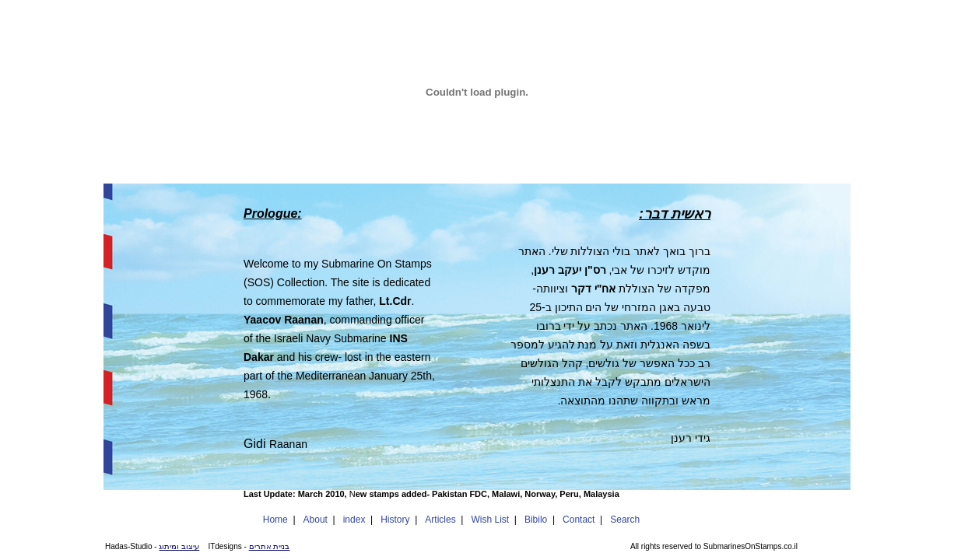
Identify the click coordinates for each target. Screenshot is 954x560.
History (395, 520)
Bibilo (536, 520)
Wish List (490, 520)
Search (625, 520)
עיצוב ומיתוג (179, 546)
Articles (440, 520)
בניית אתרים (270, 546)
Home (275, 520)
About (316, 520)
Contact (579, 520)
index (354, 520)
